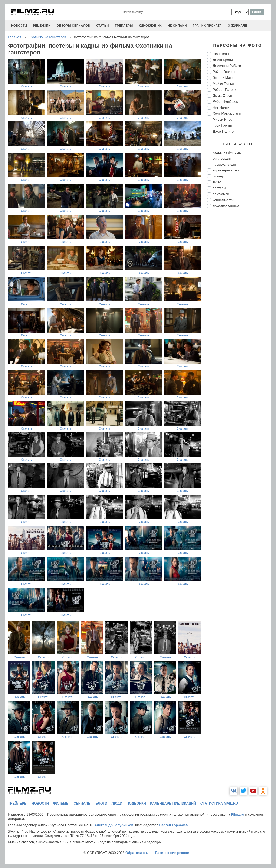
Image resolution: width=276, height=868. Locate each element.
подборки (136, 803)
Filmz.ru (238, 814)
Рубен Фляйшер (225, 102)
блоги (101, 803)
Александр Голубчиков (114, 825)
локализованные (226, 206)
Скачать (27, 86)
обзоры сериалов (73, 26)
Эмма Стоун (222, 96)
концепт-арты (223, 200)
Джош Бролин (224, 60)
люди (117, 803)
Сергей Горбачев (173, 825)
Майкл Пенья (223, 84)
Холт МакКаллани (227, 113)
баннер (218, 176)
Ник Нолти (221, 108)
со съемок (221, 194)
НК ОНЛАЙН (177, 26)
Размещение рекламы (174, 853)
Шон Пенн (221, 54)
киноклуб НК (150, 26)
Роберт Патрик (224, 90)
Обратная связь (139, 853)
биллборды (222, 158)
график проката (207, 26)
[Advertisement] (239, 283)
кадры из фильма (227, 152)
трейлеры (124, 26)
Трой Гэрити (222, 125)
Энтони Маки (223, 78)
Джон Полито (223, 131)
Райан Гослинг (224, 72)
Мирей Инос (222, 119)
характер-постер (226, 170)
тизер (217, 182)
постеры (219, 188)
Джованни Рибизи (227, 66)
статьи (102, 26)
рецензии (42, 26)
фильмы (61, 803)
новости (19, 26)
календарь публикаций (173, 803)
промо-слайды (224, 164)
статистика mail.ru (219, 803)
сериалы (82, 803)
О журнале (237, 26)
